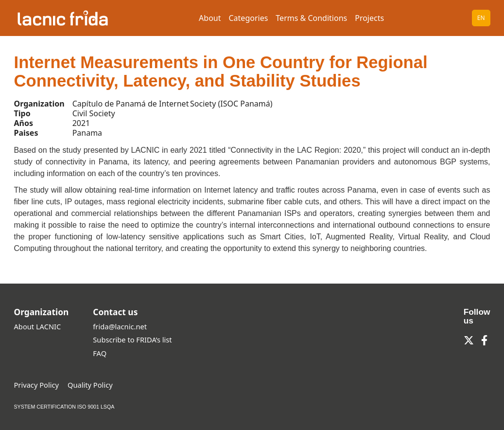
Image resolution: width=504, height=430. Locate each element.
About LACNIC (38, 326)
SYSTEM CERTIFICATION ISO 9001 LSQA (64, 407)
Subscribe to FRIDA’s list (132, 340)
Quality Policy (90, 385)
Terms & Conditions (311, 18)
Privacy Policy (37, 385)
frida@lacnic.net (120, 326)
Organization (42, 312)
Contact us (115, 312)
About (210, 18)
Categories (249, 18)
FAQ (100, 353)
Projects (369, 18)
